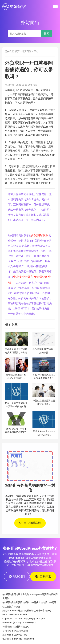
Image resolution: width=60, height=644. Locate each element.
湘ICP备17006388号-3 (24, 623)
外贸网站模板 (40, 235)
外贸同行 (27, 51)
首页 (17, 51)
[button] (55, 6)
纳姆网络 (31, 619)
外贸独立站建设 (39, 602)
